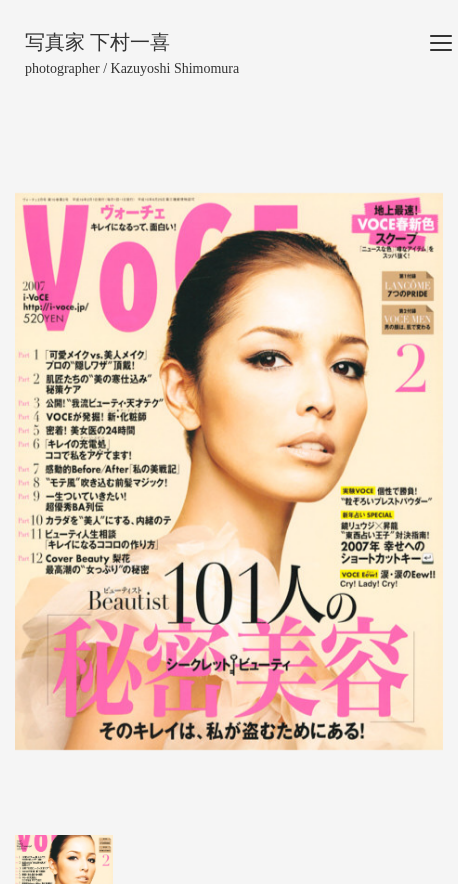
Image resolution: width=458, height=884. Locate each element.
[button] (47, 471)
